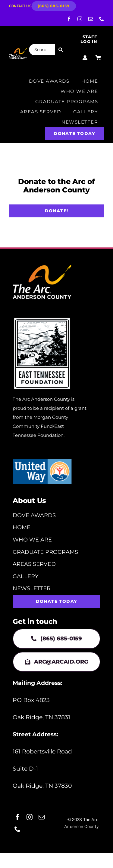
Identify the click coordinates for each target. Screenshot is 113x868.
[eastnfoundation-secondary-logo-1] (42, 319)
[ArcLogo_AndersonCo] (18, 50)
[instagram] (80, 19)
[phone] (102, 19)
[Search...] (42, 50)
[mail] (91, 19)
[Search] (61, 50)
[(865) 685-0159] (54, 6)
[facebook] (69, 19)
